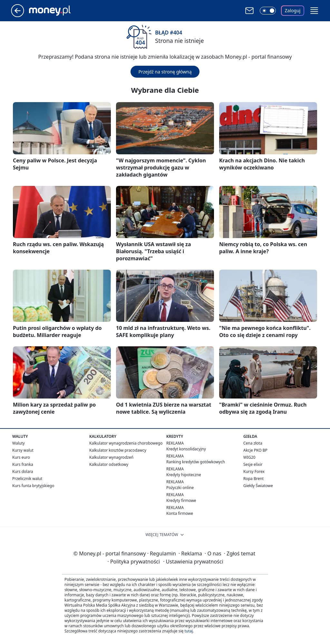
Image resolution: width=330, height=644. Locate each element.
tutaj (189, 631)
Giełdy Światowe (258, 486)
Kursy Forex (254, 471)
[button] (314, 11)
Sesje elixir (253, 464)
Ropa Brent (253, 479)
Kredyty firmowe (181, 500)
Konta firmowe (180, 513)
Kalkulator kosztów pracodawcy (118, 450)
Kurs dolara (23, 471)
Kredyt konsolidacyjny (186, 449)
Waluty (19, 443)
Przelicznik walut (27, 479)
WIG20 (249, 457)
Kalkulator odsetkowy (109, 464)
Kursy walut (23, 450)
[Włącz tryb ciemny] (268, 11)
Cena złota (253, 443)
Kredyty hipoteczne (184, 475)
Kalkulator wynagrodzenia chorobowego (126, 443)
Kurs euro (21, 457)
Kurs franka (23, 464)
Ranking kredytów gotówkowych (196, 462)
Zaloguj (293, 10)
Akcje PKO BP (255, 450)
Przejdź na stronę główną (165, 72)
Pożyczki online (180, 488)
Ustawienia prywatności (193, 562)
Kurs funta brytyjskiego (33, 486)
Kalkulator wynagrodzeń (111, 457)
